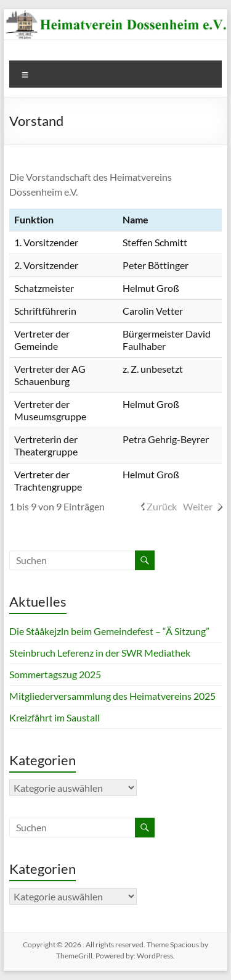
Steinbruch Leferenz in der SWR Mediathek (100, 653)
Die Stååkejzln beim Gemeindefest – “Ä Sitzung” (109, 631)
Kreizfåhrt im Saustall (55, 717)
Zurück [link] (162, 506)
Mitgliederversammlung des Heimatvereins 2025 (112, 696)
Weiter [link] (198, 506)
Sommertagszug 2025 (55, 674)
